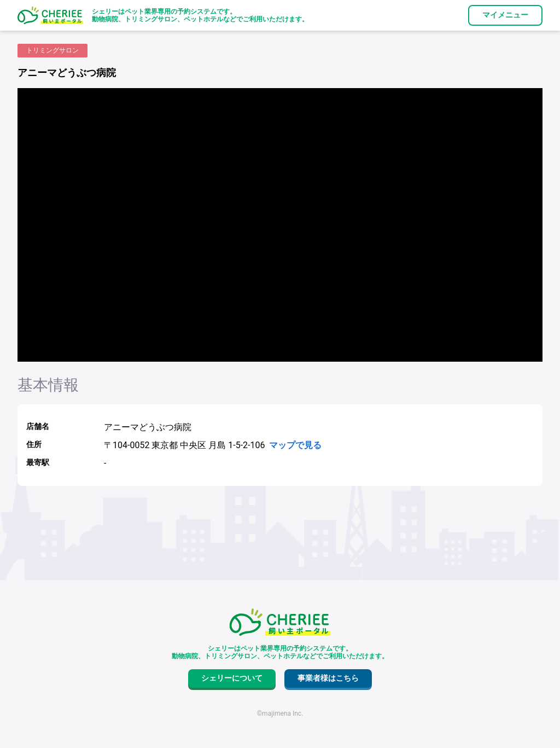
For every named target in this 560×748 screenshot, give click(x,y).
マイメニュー (505, 15)
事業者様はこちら (328, 678)
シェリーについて (232, 678)
